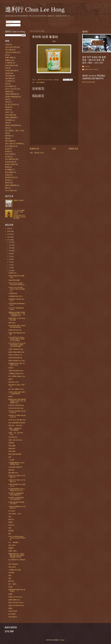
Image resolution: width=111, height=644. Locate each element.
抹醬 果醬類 (9, 78)
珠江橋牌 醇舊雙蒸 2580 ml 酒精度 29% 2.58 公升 (16, 490)
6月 (10, 259)
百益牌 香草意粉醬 (14, 280)
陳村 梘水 (11, 581)
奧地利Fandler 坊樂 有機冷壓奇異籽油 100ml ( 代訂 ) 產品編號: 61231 (17, 401)
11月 (10, 245)
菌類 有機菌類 (9, 141)
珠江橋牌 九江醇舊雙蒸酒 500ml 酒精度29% (16, 494)
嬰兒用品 (8, 180)
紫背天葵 (11, 519)
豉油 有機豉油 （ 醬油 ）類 (13, 131)
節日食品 (8, 157)
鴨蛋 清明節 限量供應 (15, 454)
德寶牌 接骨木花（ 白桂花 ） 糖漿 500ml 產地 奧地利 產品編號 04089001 (17, 555)
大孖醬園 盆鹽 (13, 293)
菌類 (6, 138)
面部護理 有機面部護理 (12, 97)
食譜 (6, 99)
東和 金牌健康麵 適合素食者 (17, 423)
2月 (10, 271)
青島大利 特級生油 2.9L (15, 355)
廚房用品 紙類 (9, 162)
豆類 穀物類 (9, 76)
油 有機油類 (9, 81)
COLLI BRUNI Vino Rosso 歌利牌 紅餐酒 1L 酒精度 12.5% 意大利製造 (17, 345)
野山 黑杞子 (12, 511)
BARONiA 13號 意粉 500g (16, 405)
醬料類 (7, 183)
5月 (10, 262)
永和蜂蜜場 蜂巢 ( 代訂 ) (16, 296)
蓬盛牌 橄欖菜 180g (14, 600)
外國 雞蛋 (11, 443)
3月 (10, 268)
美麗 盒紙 (11, 470)
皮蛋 (10, 457)
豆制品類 (8, 73)
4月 (10, 265)
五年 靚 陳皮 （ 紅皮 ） (15, 514)
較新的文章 (34, 149)
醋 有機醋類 (9, 170)
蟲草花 (10, 396)
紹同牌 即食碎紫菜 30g (15, 358)
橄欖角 (10, 608)
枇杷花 (10, 379)
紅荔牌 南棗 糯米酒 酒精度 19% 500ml (16, 503)
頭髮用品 (8, 175)
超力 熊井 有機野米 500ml (16, 389)
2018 (9, 237)
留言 (8, 25)
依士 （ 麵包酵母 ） (14, 542)
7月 (10, 256)
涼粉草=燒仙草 (13, 611)
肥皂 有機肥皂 (9, 86)
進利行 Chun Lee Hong (35, 9)
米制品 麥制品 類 (10, 65)
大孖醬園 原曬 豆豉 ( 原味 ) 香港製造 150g (16, 463)
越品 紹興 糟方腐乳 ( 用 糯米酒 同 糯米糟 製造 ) (17, 326)
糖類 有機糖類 (9, 172)
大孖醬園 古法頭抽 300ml (16, 374)
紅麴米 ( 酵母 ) (13, 551)
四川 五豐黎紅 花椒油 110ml (17, 376)
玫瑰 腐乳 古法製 (13, 382)
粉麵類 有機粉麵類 (11, 117)
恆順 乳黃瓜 (12, 323)
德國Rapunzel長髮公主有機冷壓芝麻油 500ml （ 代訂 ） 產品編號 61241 (17, 314)
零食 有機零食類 (10, 159)
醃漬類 (7, 167)
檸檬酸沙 (11, 548)
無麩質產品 (8, 136)
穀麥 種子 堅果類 (10, 164)
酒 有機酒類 (9, 120)
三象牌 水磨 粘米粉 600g (16, 371)
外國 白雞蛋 (12, 451)
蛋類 (6, 128)
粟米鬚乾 (11, 531)
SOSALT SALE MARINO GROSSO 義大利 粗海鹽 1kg (16, 289)
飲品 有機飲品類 (10, 146)
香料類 (7, 102)
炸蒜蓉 (10, 587)
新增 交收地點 (9, 154)
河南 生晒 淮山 (13, 617)
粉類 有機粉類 (41, 82)
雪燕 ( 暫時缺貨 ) (13, 564)
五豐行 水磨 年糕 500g (15, 440)
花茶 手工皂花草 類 (11, 89)
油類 (6, 84)
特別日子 (8, 112)
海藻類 (7, 110)
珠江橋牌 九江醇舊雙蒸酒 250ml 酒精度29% (16, 498)
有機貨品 (8, 60)
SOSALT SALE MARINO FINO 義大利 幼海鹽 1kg (16, 284)
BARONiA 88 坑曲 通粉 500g (17, 420)
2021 (9, 229)
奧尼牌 (7, 151)
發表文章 (10, 22)
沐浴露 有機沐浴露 (11, 71)
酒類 (6, 123)
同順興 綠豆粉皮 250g (15, 330)
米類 (6, 68)
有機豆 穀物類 (9, 58)
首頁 (54, 149)
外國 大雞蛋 (12, 446)
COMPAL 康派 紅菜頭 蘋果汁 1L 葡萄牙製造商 (17, 393)
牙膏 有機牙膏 (9, 50)
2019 (9, 234)
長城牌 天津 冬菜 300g (15, 597)
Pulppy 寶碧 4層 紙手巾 (15, 467)
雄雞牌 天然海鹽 (18, 200)
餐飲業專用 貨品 (10, 177)
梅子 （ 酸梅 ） (13, 584)
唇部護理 (8, 107)
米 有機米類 (9, 63)
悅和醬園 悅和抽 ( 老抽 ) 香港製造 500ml (16, 364)
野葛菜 (10, 522)
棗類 (6, 133)
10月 (10, 248)
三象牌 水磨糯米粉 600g (16, 349)
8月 (10, 254)
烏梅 (10, 528)
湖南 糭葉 (11, 573)
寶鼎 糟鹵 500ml (13, 473)
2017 (9, 240)
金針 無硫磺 (12, 614)
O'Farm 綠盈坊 (10, 191)
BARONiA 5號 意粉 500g (16, 408)
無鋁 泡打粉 (12, 545)
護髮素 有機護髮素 (11, 185)
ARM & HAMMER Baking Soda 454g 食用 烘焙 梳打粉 (17, 538)
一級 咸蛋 (11, 460)
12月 (10, 242)
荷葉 (10, 578)
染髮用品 (8, 91)
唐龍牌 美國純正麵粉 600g (16, 352)
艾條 (10, 517)
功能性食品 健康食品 (11, 52)
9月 (10, 251)
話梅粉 (10, 594)
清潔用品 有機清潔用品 (12, 125)
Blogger (62, 640)
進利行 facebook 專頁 (89, 82)
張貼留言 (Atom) (39, 153)
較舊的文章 (73, 149)
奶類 (6, 55)
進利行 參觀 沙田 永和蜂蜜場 (14, 144)
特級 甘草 (11, 525)
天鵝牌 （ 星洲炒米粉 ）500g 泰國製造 (16, 429)
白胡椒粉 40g (12, 273)
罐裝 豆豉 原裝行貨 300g (16, 603)
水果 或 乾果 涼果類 (11, 47)
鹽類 (6, 188)
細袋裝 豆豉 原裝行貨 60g (16, 605)
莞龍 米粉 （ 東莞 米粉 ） (16, 425)
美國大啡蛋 (12, 449)
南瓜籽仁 (11, 368)
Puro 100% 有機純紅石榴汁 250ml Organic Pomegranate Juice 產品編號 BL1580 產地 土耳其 (20, 214)
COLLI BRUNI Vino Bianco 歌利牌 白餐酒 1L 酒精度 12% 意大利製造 (16, 339)
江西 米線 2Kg (13, 437)
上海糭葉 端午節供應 (15, 570)
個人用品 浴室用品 (11, 104)
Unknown (87, 66)
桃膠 (10, 576)
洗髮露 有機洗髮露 (11, 94)
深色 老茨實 (12, 567)
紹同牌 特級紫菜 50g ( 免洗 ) (17, 361)
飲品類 (7, 149)
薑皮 (10, 534)
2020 (9, 231)
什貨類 (7, 45)
